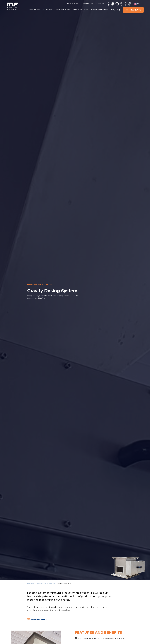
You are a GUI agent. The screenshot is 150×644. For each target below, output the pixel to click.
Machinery (48, 10)
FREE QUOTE (133, 10)
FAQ (113, 10)
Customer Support (99, 10)
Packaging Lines (80, 10)
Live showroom (73, 4)
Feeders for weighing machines (46, 584)
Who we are (34, 10)
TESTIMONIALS (88, 4)
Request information (38, 619)
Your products (63, 10)
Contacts (100, 4)
